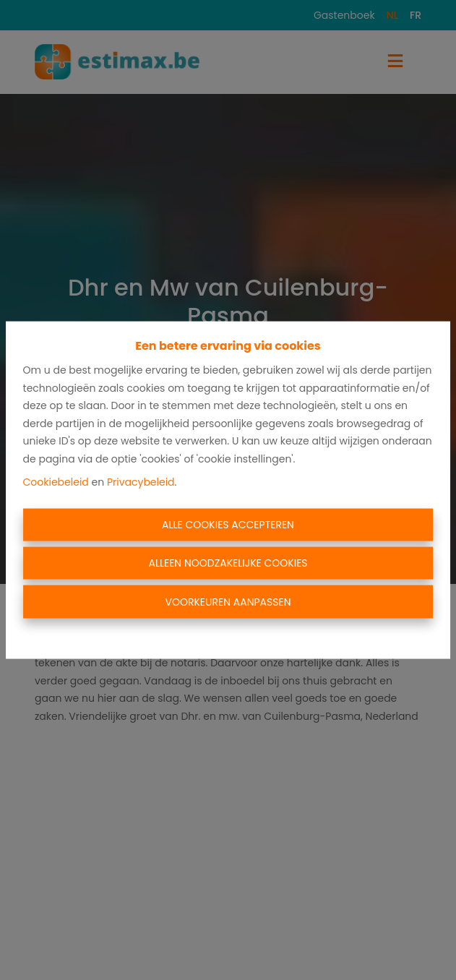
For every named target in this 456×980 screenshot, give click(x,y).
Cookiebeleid (56, 482)
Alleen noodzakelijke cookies (228, 563)
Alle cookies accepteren (228, 524)
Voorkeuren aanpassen (228, 601)
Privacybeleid (141, 482)
